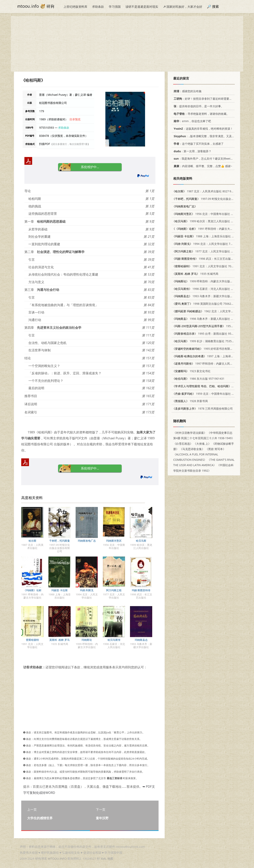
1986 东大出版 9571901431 (198, 379)
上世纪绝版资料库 (75, 7)
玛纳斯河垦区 (114, 541)
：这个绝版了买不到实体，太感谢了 (198, 144)
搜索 (216, 6)
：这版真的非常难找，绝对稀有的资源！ (203, 129)
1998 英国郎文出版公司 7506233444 (206, 304)
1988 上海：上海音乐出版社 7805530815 (210, 236)
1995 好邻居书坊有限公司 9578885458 (212, 349)
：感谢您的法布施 (187, 91)
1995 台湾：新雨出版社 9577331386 (208, 334)
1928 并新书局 (190, 401)
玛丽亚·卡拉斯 (59, 590)
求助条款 (98, 7)
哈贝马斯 (141, 541)
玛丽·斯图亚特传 (141, 590)
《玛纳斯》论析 (32, 590)
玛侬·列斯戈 (87, 590)
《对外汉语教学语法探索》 (190, 433)
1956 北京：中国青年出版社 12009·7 (207, 214)
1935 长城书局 (195, 274)
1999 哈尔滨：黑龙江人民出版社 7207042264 (209, 221)
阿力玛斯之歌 (114, 590)
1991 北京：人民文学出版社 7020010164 (208, 266)
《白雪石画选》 (183, 444)
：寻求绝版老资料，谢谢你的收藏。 (201, 114)
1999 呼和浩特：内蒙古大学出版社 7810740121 (211, 281)
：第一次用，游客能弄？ (192, 151)
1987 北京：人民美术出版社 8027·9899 (204, 191)
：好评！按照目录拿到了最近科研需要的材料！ (206, 99)
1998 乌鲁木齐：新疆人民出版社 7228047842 (209, 319)
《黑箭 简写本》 (216, 449)
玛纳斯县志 (141, 640)
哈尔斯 (32, 541)
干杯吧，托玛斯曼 (60, 541)
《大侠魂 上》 (202, 444)
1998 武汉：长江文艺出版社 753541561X (211, 259)
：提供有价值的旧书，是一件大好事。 (198, 106)
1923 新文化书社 (191, 371)
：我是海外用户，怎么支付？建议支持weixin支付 (206, 159)
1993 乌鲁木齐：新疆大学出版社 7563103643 (211, 296)
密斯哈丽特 (32, 640)
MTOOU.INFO (57, 858)
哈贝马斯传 (114, 640)
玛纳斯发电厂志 (87, 541)
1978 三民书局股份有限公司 (203, 409)
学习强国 (115, 7)
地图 (110, 858)
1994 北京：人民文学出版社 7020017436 (208, 244)
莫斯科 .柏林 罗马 (59, 640)
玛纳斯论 (87, 640)
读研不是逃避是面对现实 (142, 7)
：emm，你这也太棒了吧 (192, 121)
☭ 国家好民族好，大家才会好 (183, 7)
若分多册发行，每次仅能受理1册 (70, 144)
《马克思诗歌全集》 (192, 449)
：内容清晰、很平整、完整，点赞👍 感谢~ (202, 166)
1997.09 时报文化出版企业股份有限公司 (211, 199)
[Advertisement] (127, 44)
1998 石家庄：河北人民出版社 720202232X (209, 289)
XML (104, 858)
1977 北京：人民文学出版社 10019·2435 (209, 251)
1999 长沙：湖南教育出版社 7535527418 (207, 341)
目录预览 (75, 119)
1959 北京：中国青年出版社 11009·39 (208, 394)
